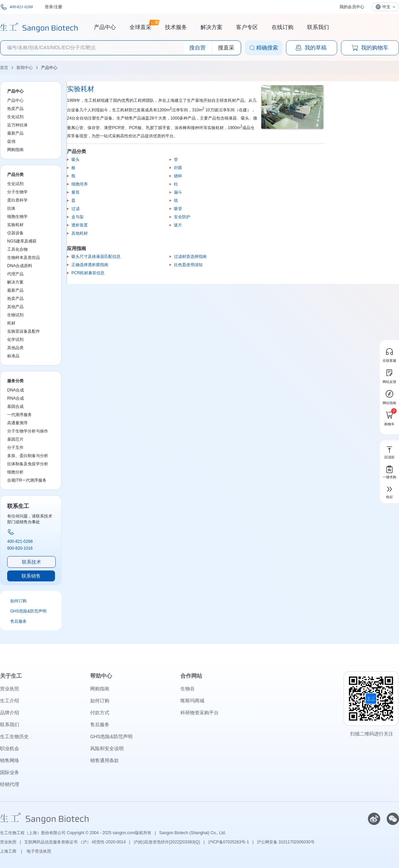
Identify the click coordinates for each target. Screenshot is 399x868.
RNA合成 (16, 398)
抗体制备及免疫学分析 (28, 464)
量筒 (75, 192)
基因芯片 (15, 439)
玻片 (178, 225)
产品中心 (105, 27)
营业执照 (10, 689)
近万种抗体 (17, 125)
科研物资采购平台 (199, 713)
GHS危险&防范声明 (28, 611)
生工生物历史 (14, 736)
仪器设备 (15, 233)
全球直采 (140, 26)
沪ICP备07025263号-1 (229, 842)
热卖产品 (15, 109)
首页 (4, 68)
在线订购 (283, 27)
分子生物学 (17, 192)
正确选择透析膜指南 (90, 265)
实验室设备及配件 (24, 331)
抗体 (11, 208)
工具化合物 (17, 249)
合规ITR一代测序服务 (27, 480)
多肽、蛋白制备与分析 (28, 456)
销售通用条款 (105, 760)
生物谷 (188, 689)
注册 (58, 7)
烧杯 (178, 176)
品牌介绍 (10, 713)
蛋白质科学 (17, 200)
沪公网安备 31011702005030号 (286, 842)
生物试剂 (15, 315)
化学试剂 (15, 340)
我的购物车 (370, 48)
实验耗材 (15, 225)
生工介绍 (10, 701)
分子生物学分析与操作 (28, 431)
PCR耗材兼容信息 (88, 273)
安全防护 (182, 217)
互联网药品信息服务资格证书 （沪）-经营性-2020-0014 (75, 842)
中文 (386, 7)
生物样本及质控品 (24, 258)
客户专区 (247, 27)
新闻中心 (25, 68)
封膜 (178, 168)
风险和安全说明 (107, 748)
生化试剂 (15, 117)
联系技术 (31, 562)
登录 (49, 7)
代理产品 (15, 274)
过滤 (75, 209)
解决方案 (211, 27)
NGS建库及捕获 (22, 241)
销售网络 (10, 760)
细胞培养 (80, 184)
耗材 (11, 323)
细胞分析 (15, 472)
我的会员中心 (352, 7)
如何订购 (18, 601)
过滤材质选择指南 (190, 257)
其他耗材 (80, 233)
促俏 (11, 141)
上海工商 (9, 851)
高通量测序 (17, 423)
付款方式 (100, 713)
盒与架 (78, 217)
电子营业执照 (39, 851)
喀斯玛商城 (192, 701)
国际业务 (10, 772)
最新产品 (15, 133)
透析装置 (80, 225)
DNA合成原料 (20, 266)
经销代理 (10, 784)
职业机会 (10, 748)
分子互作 (15, 447)
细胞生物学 (17, 217)
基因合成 (15, 407)
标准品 (13, 356)
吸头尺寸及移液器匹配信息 (96, 257)
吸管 (178, 209)
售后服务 (18, 621)
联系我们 (318, 27)
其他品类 (15, 348)
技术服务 (176, 27)
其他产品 (15, 307)
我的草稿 (311, 48)
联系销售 (31, 576)
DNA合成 (16, 390)
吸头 (75, 160)
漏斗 (178, 192)
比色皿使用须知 (188, 265)
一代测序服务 (19, 415)
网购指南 (15, 150)
